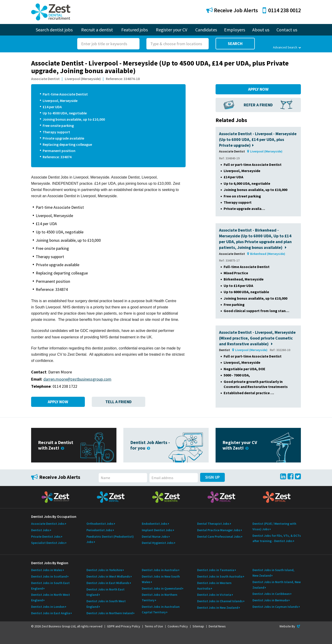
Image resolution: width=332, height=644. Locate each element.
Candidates (206, 30)
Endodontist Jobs (155, 524)
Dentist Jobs (40, 530)
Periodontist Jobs (99, 530)
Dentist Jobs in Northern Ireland (110, 613)
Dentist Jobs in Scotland (49, 576)
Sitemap (198, 626)
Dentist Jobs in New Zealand (218, 608)
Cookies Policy (178, 626)
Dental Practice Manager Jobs (219, 530)
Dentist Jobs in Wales (47, 570)
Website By (290, 626)
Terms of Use (154, 626)
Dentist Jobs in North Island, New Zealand (277, 585)
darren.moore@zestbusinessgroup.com (77, 379)
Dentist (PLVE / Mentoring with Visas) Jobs (274, 526)
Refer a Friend (258, 105)
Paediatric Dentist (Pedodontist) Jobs (110, 539)
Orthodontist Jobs (100, 524)
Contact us (287, 30)
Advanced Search (287, 47)
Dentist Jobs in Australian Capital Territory (161, 609)
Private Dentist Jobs (46, 537)
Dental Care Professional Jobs (219, 537)
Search (235, 43)
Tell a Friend (119, 402)
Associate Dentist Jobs (48, 524)
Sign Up (212, 477)
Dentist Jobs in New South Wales (161, 579)
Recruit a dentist (97, 30)
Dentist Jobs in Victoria (214, 595)
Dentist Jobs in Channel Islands (220, 601)
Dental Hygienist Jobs (158, 543)
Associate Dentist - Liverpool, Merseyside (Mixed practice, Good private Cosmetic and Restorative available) (257, 338)
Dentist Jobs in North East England (105, 592)
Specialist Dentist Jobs (48, 543)
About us (261, 30)
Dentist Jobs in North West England (50, 597)
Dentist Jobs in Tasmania (216, 570)
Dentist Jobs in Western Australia (214, 586)
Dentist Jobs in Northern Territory (160, 597)
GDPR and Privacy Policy (124, 626)
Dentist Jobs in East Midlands (108, 583)
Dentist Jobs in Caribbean (271, 594)
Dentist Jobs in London (48, 607)
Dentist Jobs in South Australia (220, 576)
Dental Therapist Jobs (213, 524)
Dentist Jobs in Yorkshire (104, 570)
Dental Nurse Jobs (155, 537)
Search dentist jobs (54, 30)
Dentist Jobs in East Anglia (51, 613)
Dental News (217, 626)
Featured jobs (135, 30)
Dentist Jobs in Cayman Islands (275, 607)
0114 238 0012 (282, 10)
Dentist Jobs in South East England (50, 586)
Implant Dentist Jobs (157, 530)
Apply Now (58, 402)
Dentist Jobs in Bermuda (270, 600)
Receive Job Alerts (232, 10)
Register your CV (172, 30)
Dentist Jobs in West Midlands (108, 576)
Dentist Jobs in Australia (160, 570)
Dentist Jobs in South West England (106, 604)
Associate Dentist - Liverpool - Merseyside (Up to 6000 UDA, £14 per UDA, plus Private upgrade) (258, 139)
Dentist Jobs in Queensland (162, 588)
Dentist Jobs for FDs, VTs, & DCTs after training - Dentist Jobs (277, 538)
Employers (235, 30)
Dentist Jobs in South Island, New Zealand (273, 573)
